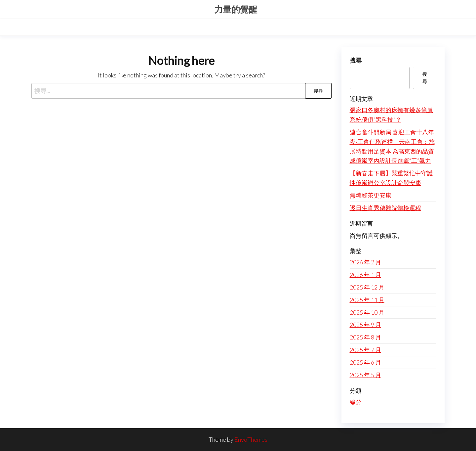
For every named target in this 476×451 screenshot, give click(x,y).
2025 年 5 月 (365, 375)
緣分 (356, 402)
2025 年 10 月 (367, 312)
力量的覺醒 (236, 9)
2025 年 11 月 (367, 300)
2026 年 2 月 (365, 262)
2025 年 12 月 (367, 287)
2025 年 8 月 (365, 337)
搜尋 (356, 60)
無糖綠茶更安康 (371, 195)
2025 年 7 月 (365, 350)
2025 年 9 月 (365, 325)
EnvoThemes (251, 439)
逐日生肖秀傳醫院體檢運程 (385, 208)
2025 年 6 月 (365, 362)
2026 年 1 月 (365, 275)
